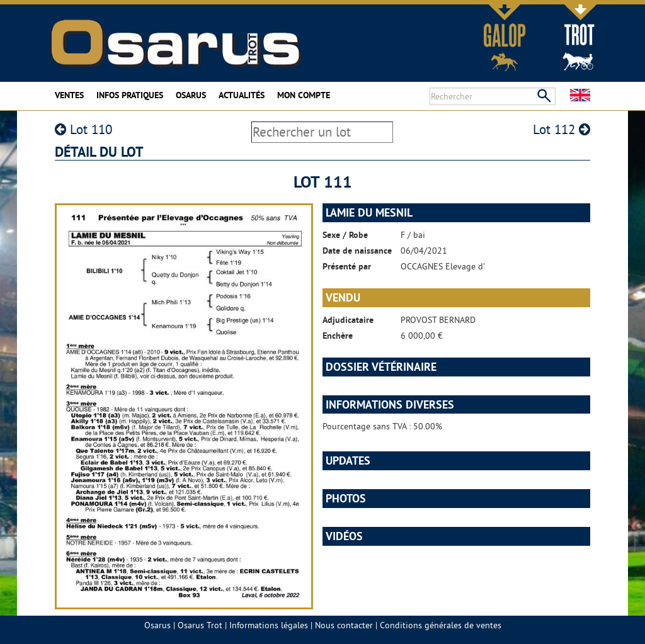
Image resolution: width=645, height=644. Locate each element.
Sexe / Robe (345, 235)
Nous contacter (344, 625)
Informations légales (269, 625)
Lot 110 (83, 129)
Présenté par (347, 266)
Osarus (191, 95)
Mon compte (304, 95)
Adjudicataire (348, 320)
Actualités (242, 95)
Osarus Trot (200, 625)
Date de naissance (357, 251)
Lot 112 (562, 129)
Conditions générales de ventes (441, 625)
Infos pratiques (130, 95)
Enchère (338, 336)
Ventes (69, 95)
